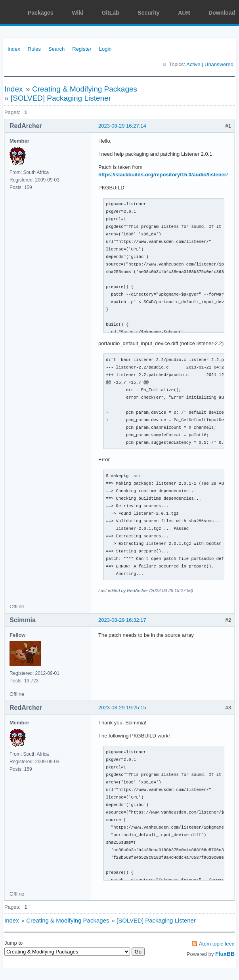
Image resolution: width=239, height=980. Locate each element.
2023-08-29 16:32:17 (122, 620)
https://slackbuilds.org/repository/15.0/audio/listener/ (163, 175)
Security (148, 13)
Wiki (77, 13)
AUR (184, 13)
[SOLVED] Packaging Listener (61, 98)
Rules (34, 49)
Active (193, 64)
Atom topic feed (217, 944)
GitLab (110, 13)
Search (56, 49)
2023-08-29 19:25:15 (122, 708)
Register (82, 49)
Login (105, 49)
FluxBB (225, 954)
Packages (41, 13)
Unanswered (219, 64)
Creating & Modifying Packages (85, 89)
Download (222, 13)
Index (14, 49)
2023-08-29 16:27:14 (122, 126)
